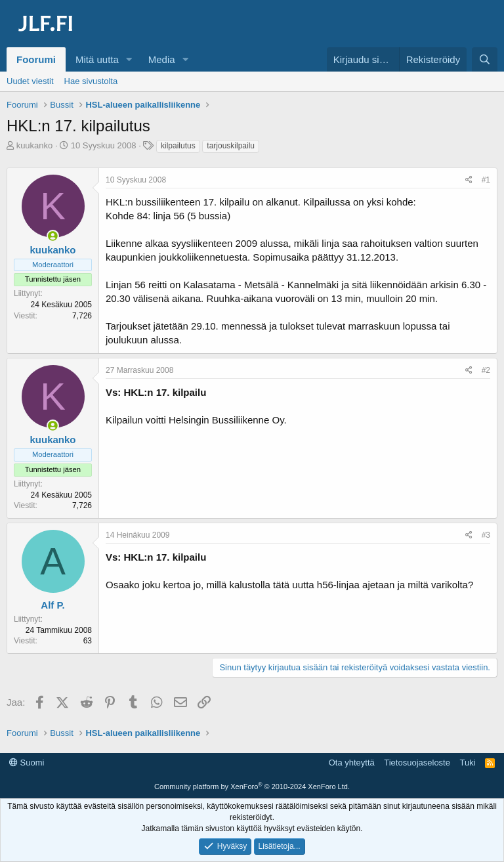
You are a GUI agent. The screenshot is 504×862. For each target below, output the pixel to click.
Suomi (27, 763)
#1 (486, 180)
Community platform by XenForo (252, 787)
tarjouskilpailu (231, 146)
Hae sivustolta (91, 81)
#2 (486, 370)
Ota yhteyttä (352, 763)
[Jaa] (469, 180)
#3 (486, 535)
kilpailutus (178, 146)
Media (162, 59)
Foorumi (36, 59)
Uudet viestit (30, 81)
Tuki (467, 763)
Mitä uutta (97, 59)
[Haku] (485, 59)
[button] (129, 59)
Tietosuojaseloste (417, 763)
